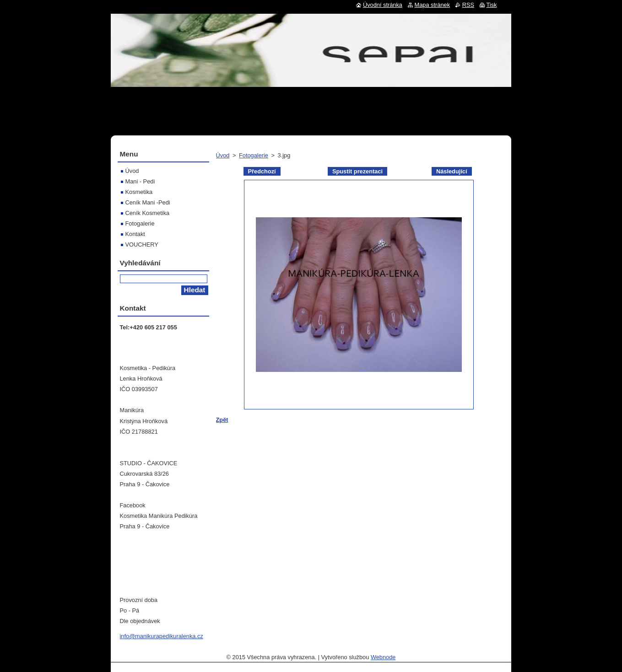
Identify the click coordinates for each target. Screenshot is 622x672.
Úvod (223, 155)
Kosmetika (139, 192)
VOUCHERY (142, 245)
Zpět (222, 420)
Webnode (383, 657)
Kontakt (135, 234)
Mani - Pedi (140, 181)
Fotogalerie (254, 155)
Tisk (492, 5)
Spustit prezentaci (357, 171)
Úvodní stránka (383, 5)
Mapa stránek (433, 5)
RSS (468, 5)
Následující (452, 171)
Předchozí (262, 171)
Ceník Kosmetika (148, 213)
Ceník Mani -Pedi (148, 202)
